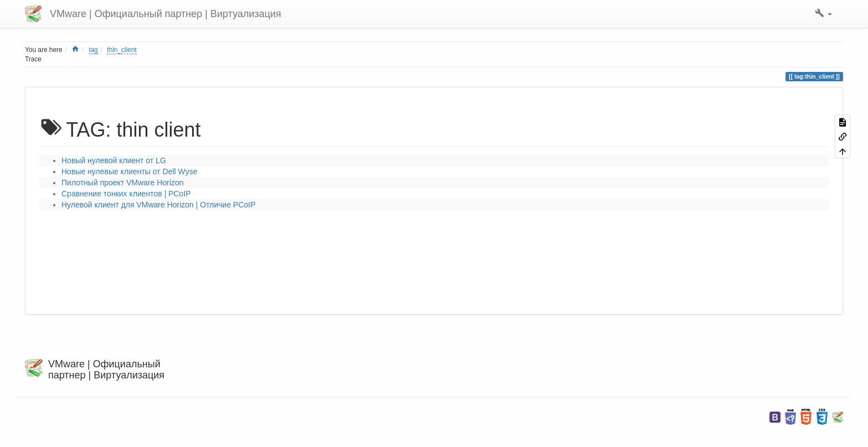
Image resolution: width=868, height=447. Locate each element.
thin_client (122, 50)
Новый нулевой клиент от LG (114, 160)
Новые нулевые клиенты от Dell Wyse (129, 171)
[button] (823, 14)
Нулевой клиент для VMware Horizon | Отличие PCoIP (159, 205)
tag (93, 50)
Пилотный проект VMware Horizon (123, 183)
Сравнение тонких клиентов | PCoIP (126, 194)
